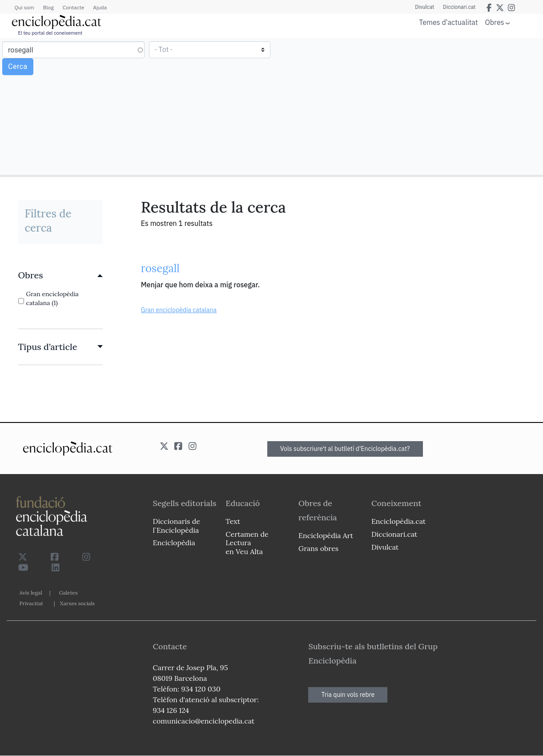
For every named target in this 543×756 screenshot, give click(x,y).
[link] (60, 275)
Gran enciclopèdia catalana (179, 310)
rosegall (160, 268)
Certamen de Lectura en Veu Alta (247, 543)
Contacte (73, 7)
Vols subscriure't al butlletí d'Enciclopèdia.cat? (345, 449)
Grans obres (318, 548)
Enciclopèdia (174, 543)
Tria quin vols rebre (348, 695)
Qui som (24, 7)
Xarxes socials (77, 603)
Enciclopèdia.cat (398, 521)
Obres (495, 22)
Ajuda (100, 7)
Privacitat (31, 603)
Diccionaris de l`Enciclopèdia (177, 525)
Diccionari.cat (459, 7)
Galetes (68, 593)
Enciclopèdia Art (326, 535)
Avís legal (31, 593)
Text (233, 521)
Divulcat (424, 7)
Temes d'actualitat (448, 22)
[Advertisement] (406, 106)
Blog (48, 7)
